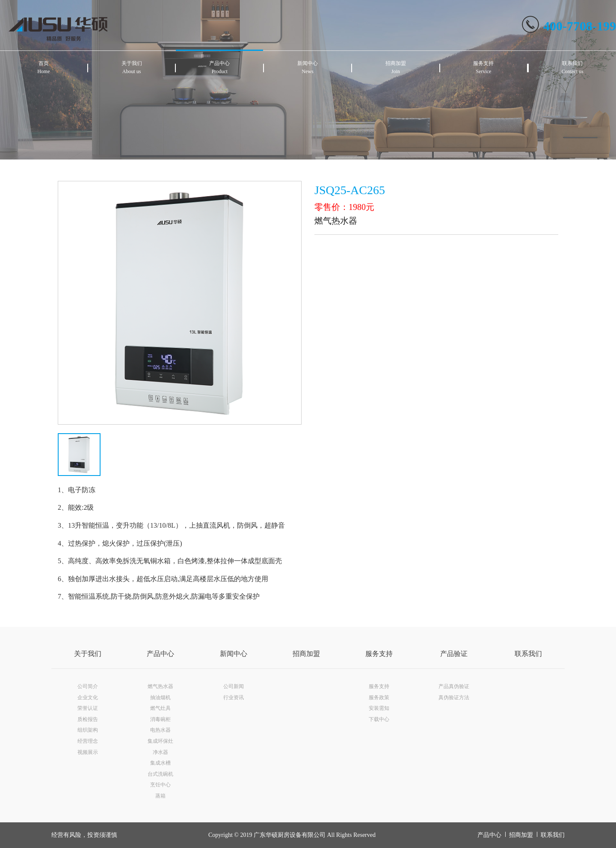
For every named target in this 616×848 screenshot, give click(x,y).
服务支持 (379, 654)
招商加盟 (306, 654)
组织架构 (88, 730)
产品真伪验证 (454, 686)
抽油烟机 (160, 697)
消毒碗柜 (160, 719)
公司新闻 (234, 686)
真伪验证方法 (454, 697)
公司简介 (88, 686)
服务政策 (379, 697)
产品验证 (454, 654)
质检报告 (88, 719)
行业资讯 (234, 697)
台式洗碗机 (160, 774)
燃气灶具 (160, 708)
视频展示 (88, 752)
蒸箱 (160, 796)
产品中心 (160, 654)
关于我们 (88, 654)
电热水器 (160, 730)
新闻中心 (234, 654)
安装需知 (379, 708)
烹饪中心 (160, 785)
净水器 (160, 752)
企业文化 (88, 697)
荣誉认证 (88, 708)
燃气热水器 (160, 686)
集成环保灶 (160, 741)
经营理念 (88, 741)
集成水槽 (160, 763)
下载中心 (379, 719)
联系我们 (528, 654)
